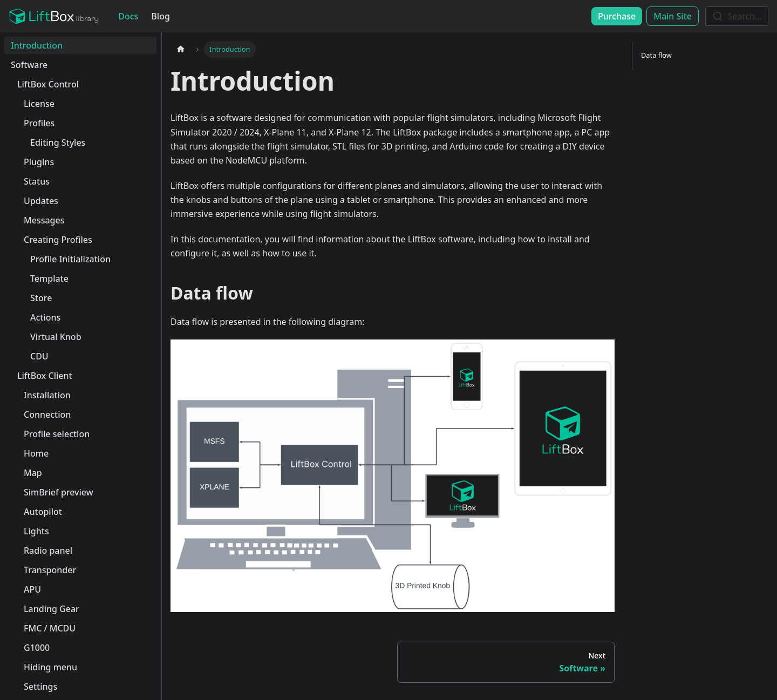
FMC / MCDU (50, 628)
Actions (45, 317)
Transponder (50, 570)
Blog (160, 16)
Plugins (39, 162)
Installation (47, 395)
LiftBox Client (45, 376)
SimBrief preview (59, 492)
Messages (44, 220)
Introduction (37, 45)
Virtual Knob (56, 337)
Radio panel (48, 551)
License (39, 104)
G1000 (37, 648)
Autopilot (43, 512)
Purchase (617, 16)
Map (33, 473)
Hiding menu (50, 667)
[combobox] (737, 16)
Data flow (656, 55)
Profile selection (57, 434)
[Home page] (181, 49)
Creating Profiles (58, 240)
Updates (41, 201)
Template (49, 278)
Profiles (39, 123)
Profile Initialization (70, 259)
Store (41, 298)
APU (32, 589)
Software (29, 65)
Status (37, 181)
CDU (39, 356)
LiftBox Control (48, 84)
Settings (40, 687)
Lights (36, 531)
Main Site (673, 16)
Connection (47, 414)
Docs (128, 16)
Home (36, 453)
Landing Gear (52, 609)
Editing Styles (58, 142)
